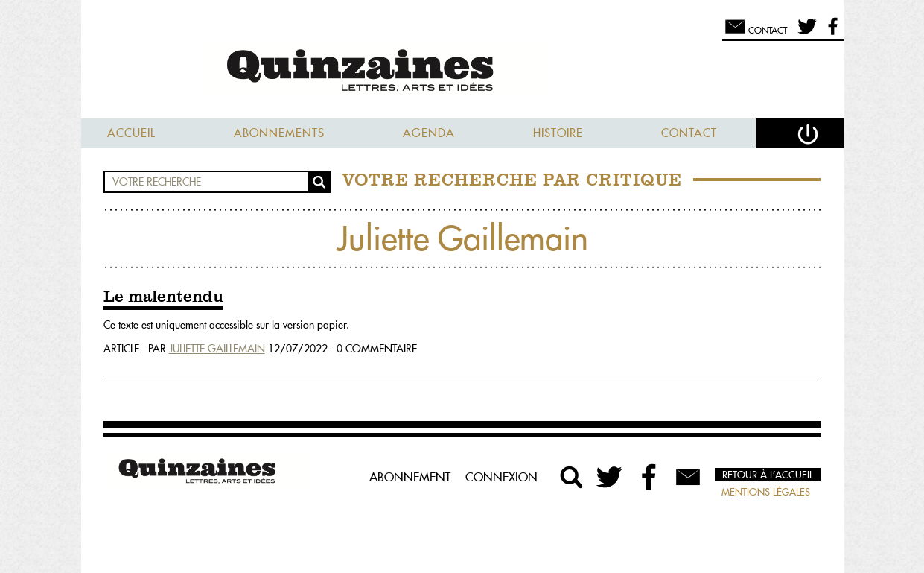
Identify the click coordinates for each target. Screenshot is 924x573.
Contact (689, 133)
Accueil (131, 133)
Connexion (501, 477)
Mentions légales (766, 492)
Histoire (558, 133)
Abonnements (279, 133)
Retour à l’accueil (768, 475)
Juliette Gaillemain (217, 349)
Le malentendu (163, 297)
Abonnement (410, 477)
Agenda (429, 133)
